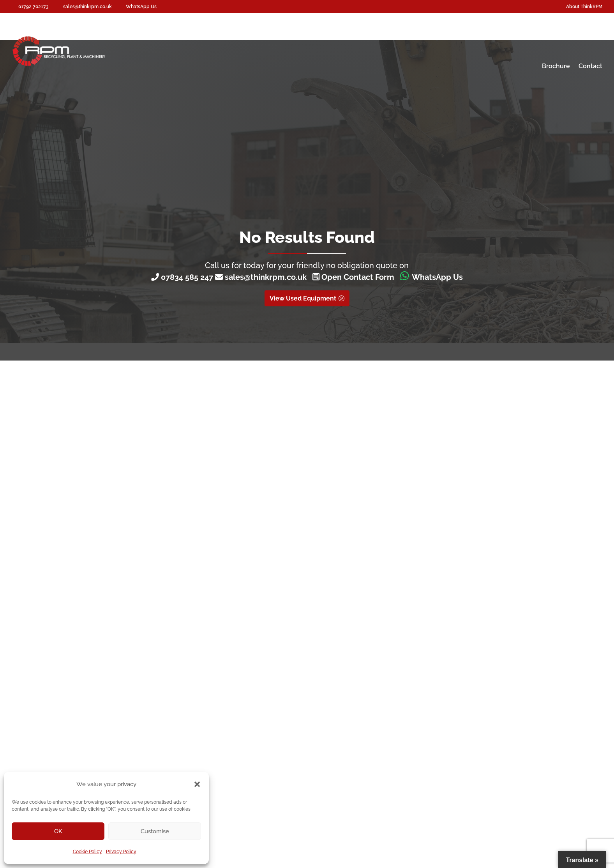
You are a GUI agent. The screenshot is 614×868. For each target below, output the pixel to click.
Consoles (333, 36)
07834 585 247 (187, 277)
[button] (197, 784)
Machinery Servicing (408, 36)
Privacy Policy (121, 852)
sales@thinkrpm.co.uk (268, 277)
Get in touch (338, 524)
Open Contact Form (353, 277)
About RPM (578, 36)
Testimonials (209, 670)
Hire (362, 36)
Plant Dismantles (472, 36)
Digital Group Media (530, 817)
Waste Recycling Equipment (211, 36)
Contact (590, 66)
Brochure (556, 66)
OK (58, 831)
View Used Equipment (303, 298)
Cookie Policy (87, 852)
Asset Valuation (529, 36)
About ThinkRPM (584, 7)
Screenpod (287, 36)
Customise (155, 831)
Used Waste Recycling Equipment (237, 638)
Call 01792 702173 (267, 549)
